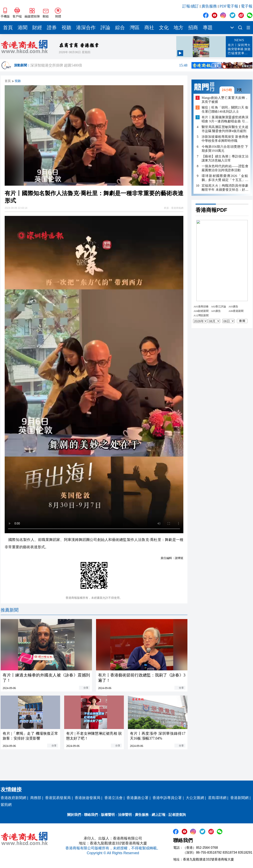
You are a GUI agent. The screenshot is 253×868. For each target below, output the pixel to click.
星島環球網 (217, 798)
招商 (193, 28)
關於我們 (74, 815)
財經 (37, 28)
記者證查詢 (177, 815)
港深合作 (86, 28)
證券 (52, 28)
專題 (208, 28)
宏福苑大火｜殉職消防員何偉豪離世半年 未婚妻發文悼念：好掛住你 (225, 188)
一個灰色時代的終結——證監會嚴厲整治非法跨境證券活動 (225, 168)
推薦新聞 (10, 610)
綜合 (120, 28)
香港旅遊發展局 (88, 798)
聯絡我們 (91, 815)
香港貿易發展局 (58, 798)
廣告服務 (209, 6)
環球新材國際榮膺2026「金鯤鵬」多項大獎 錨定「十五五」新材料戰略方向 (225, 178)
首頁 (8, 28)
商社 (149, 28)
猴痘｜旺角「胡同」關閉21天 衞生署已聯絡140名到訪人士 (225, 109)
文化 (164, 28)
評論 (105, 28)
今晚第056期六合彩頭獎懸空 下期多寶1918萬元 (225, 149)
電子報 (247, 6)
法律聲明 (125, 815)
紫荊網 (6, 805)
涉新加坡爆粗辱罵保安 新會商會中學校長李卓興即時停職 (225, 139)
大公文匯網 (195, 798)
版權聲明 (108, 815)
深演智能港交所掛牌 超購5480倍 (109, 65)
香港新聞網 (239, 798)
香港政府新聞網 (13, 798)
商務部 (36, 798)
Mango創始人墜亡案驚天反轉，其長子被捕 (225, 100)
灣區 (135, 28)
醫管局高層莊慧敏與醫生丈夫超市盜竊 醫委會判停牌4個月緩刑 (225, 129)
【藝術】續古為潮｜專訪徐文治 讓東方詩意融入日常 (225, 158)
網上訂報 (159, 815)
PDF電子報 (229, 6)
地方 (178, 28)
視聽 (66, 28)
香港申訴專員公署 (167, 798)
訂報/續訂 (191, 6)
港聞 (23, 28)
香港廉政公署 (137, 798)
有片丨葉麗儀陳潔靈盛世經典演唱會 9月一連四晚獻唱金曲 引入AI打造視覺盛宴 (225, 119)
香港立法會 (114, 798)
